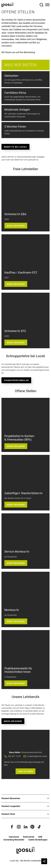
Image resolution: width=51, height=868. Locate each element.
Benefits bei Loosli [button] (15, 147)
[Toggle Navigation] (47, 5)
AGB (40, 837)
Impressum (14, 837)
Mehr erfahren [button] (16, 284)
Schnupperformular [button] (16, 380)
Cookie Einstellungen (38, 840)
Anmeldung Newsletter (14, 840)
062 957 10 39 (14, 756)
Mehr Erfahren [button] (16, 226)
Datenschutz (29, 837)
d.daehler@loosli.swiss (37, 756)
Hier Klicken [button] (25, 771)
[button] (12, 827)
